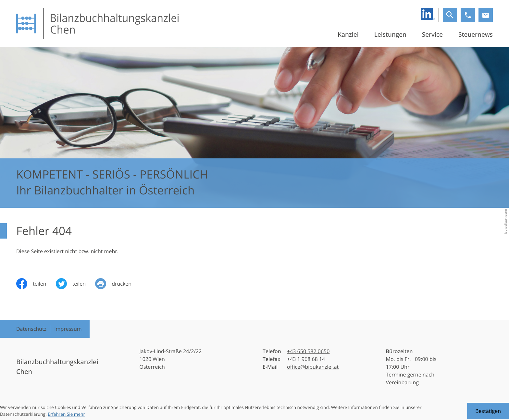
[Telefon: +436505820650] (308, 351)
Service (432, 34)
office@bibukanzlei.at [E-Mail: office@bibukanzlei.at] (313, 367)
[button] (468, 15)
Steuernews (476, 34)
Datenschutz (31, 329)
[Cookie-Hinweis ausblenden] (488, 411)
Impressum (68, 329)
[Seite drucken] (118, 284)
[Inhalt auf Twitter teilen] (76, 284)
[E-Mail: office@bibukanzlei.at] (486, 15)
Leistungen (390, 34)
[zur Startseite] (97, 24)
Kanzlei (348, 34)
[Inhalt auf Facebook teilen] (36, 284)
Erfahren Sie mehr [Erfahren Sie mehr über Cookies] (66, 414)
